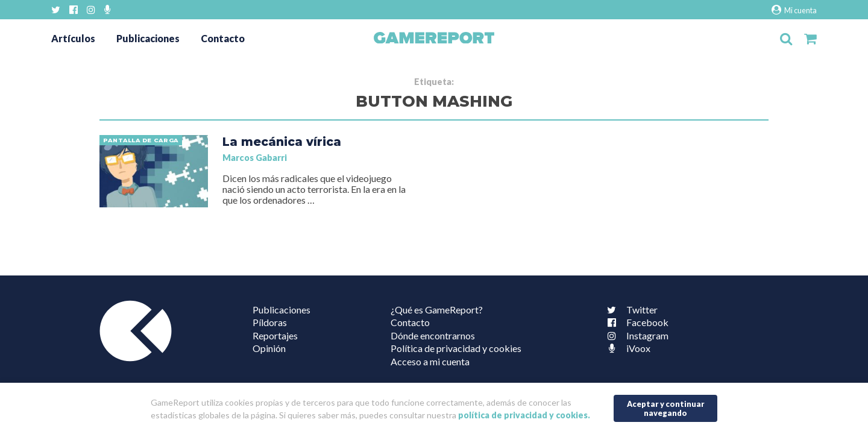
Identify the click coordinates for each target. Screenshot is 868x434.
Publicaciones (148, 38)
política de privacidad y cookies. (524, 415)
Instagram (635, 335)
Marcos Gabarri (255, 158)
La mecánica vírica (282, 142)
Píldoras (270, 322)
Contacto (223, 38)
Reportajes (275, 335)
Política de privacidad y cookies (456, 348)
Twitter (630, 310)
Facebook (635, 322)
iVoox (626, 348)
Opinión (269, 348)
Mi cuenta (794, 10)
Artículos (73, 38)
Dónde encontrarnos (433, 335)
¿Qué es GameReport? (437, 310)
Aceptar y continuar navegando (666, 408)
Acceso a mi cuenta (430, 361)
